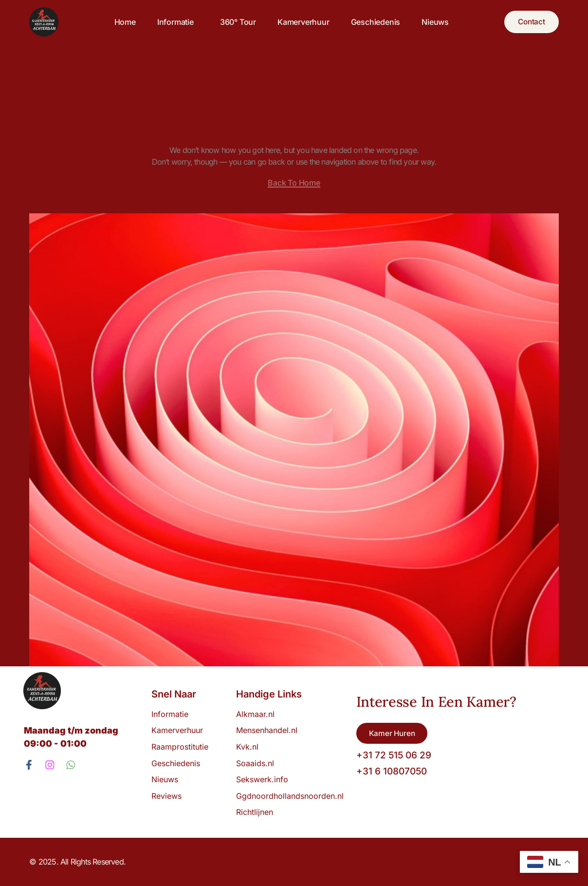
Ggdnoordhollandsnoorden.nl (290, 796)
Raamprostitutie (180, 747)
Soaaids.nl (255, 763)
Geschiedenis (373, 22)
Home (122, 22)
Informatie (175, 22)
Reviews (166, 796)
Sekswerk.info (265, 779)
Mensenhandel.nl (267, 730)
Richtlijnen (255, 812)
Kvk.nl (247, 747)
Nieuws (433, 22)
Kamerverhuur (301, 22)
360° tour (235, 22)
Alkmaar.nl (255, 714)
